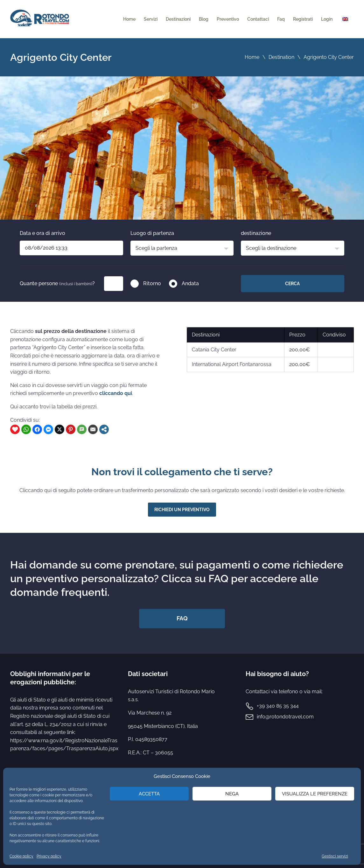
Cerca (292, 284)
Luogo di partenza (152, 233)
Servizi (151, 19)
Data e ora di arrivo (42, 233)
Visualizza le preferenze (315, 794)
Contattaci (258, 19)
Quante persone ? (57, 283)
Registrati (303, 19)
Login (327, 19)
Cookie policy (21, 856)
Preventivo (228, 19)
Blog (204, 19)
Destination (281, 57)
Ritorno (152, 283)
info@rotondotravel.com (285, 717)
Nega (232, 794)
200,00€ (300, 350)
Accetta (149, 794)
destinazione (256, 233)
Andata (190, 283)
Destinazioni (178, 19)
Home (129, 19)
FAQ (182, 618)
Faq (281, 19)
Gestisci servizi (335, 856)
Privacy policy (49, 856)
